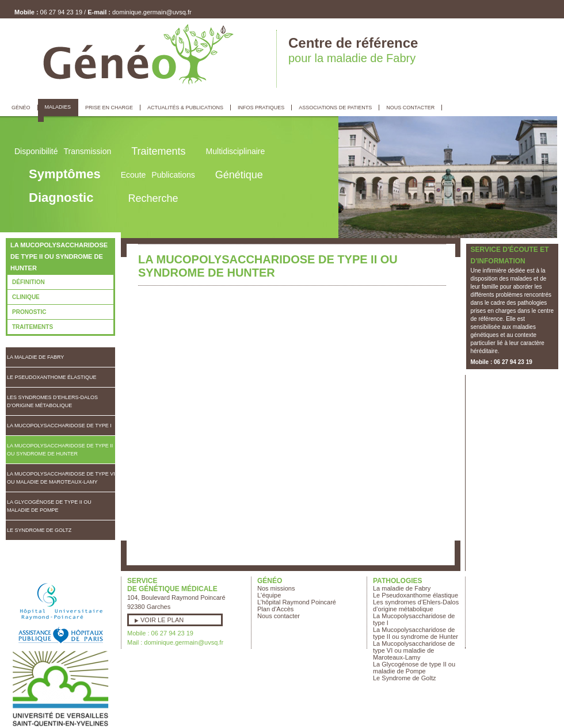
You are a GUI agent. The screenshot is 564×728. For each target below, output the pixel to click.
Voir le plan (162, 620)
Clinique (26, 297)
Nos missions (276, 588)
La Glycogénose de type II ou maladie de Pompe (49, 506)
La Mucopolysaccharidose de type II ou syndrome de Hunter (60, 450)
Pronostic (29, 312)
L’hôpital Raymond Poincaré (297, 602)
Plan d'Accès (275, 609)
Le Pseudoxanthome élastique (52, 377)
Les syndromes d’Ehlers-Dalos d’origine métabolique (52, 401)
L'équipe (269, 595)
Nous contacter (279, 616)
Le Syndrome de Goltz (39, 530)
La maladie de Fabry (35, 357)
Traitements (33, 327)
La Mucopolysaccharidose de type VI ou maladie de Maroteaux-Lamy (61, 478)
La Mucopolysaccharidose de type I (59, 426)
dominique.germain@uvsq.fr (152, 12)
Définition (28, 282)
